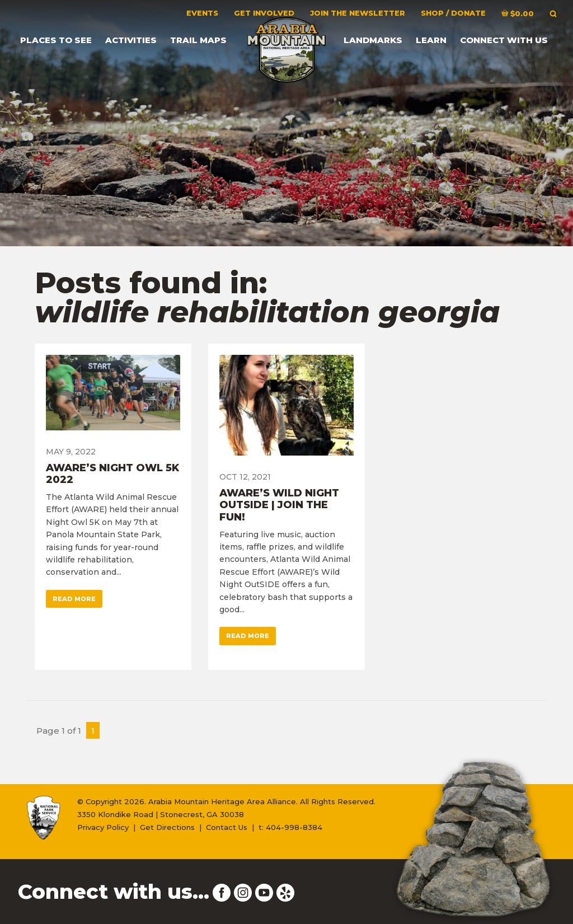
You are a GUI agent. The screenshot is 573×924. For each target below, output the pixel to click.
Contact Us (227, 827)
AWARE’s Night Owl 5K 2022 (112, 474)
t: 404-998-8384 (290, 827)
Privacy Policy (103, 827)
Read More (74, 599)
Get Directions (167, 827)
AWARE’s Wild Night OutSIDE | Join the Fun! (279, 505)
